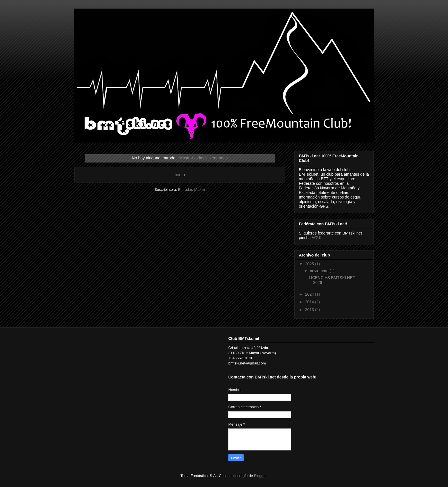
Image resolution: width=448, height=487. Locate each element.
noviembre (320, 271)
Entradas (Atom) (192, 190)
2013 (310, 310)
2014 (310, 302)
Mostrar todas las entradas (204, 158)
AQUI (316, 238)
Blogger (260, 476)
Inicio (180, 175)
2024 (310, 294)
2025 (310, 264)
